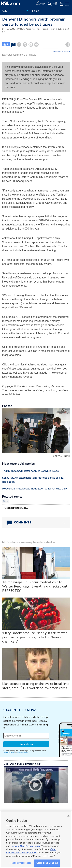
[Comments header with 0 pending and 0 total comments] (36, 522)
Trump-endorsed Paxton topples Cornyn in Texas (30, 471)
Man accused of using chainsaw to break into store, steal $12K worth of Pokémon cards (36, 686)
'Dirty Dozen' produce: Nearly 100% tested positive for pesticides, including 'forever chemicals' (35, 637)
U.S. (6, 501)
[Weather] (40, 3)
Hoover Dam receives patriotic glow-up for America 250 (34, 489)
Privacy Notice (23, 753)
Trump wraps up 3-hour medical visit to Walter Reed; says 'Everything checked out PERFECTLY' (35, 586)
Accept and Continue (47, 863)
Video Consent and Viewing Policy (31, 851)
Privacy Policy (33, 846)
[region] (36, 840)
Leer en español (61, 52)
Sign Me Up (26, 744)
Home (36, 11)
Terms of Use (9, 753)
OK (68, 816)
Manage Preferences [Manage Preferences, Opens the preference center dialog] (20, 863)
